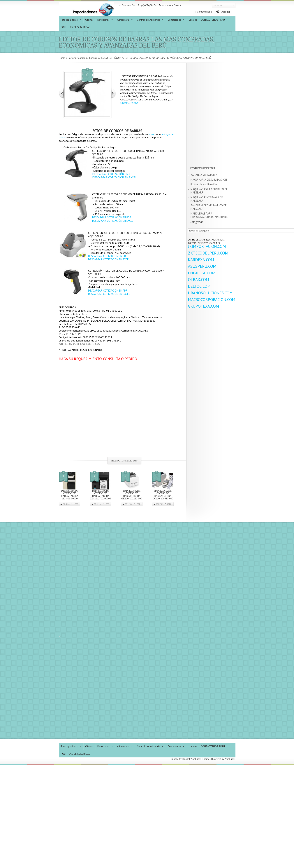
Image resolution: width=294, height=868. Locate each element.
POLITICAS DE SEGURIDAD (76, 27)
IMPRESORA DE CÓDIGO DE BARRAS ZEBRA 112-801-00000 (69, 495)
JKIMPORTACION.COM (207, 246)
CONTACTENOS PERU (213, 20)
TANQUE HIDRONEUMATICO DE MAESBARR (208, 207)
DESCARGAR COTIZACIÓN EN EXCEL (115, 177)
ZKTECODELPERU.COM (208, 253)
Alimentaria (123, 20)
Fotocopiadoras (69, 20)
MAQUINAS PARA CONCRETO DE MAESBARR (209, 191)
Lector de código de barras (82, 58)
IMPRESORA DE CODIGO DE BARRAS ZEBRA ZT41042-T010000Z (101, 495)
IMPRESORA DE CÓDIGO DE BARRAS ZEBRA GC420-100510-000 (163, 495)
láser (151, 134)
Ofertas (89, 20)
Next (113, 93)
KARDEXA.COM (201, 260)
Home (62, 58)
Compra (66, 504)
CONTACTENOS (129, 103)
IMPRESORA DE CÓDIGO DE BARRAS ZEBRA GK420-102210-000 (132, 495)
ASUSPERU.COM (202, 266)
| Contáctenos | (204, 12)
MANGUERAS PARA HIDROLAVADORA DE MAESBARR (209, 215)
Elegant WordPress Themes (196, 759)
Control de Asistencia (149, 20)
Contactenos (174, 20)
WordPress (230, 759)
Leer (76, 504)
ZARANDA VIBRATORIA (204, 175)
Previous (61, 93)
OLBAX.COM (199, 279)
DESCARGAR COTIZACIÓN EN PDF (113, 174)
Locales (193, 20)
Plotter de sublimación (204, 184)
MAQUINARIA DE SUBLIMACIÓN (209, 180)
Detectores (103, 20)
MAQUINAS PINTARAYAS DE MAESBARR (207, 199)
